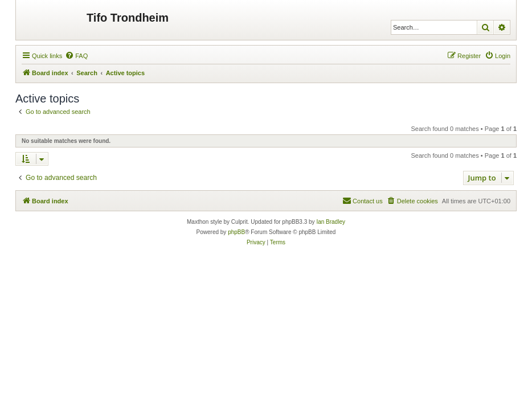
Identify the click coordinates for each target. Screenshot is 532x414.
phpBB (236, 232)
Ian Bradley (331, 222)
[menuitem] (76, 56)
